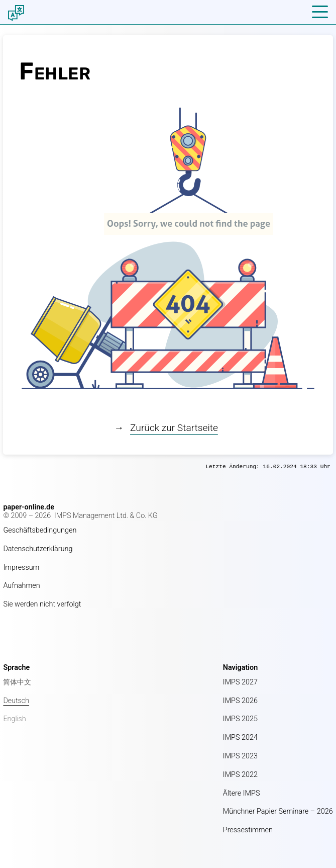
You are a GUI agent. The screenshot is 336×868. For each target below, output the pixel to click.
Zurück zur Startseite (174, 428)
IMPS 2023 (240, 756)
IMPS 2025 (240, 719)
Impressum (21, 568)
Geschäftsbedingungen (40, 530)
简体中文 (17, 682)
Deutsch (16, 701)
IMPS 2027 (240, 682)
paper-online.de (29, 507)
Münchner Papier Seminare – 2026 (278, 811)
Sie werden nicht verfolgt (42, 604)
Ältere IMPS (242, 793)
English (14, 719)
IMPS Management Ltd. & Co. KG (106, 516)
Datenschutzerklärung (38, 549)
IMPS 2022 (240, 775)
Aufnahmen (21, 586)
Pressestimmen (248, 830)
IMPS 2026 (240, 701)
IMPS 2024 (240, 737)
